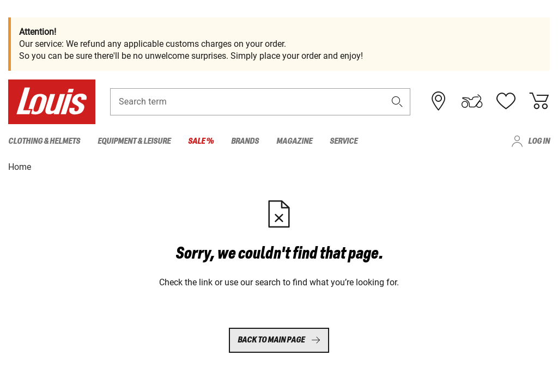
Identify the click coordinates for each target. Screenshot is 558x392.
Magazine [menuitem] (294, 141)
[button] (397, 102)
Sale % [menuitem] (201, 141)
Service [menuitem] (344, 141)
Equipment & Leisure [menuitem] (134, 141)
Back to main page (279, 340)
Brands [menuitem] (245, 141)
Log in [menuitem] (539, 141)
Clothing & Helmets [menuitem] (44, 141)
